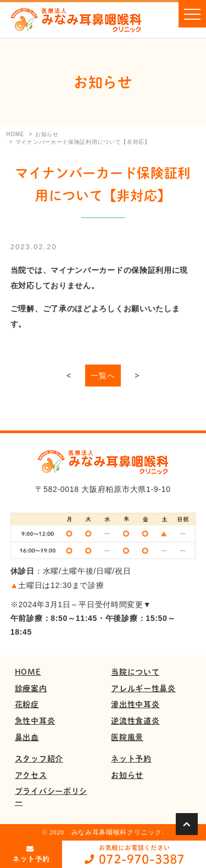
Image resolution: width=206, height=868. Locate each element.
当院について (135, 672)
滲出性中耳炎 (135, 704)
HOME (28, 672)
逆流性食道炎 (135, 721)
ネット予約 (131, 758)
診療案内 (31, 688)
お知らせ (127, 775)
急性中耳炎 (35, 721)
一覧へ (103, 376)
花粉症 (27, 704)
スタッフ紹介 (39, 758)
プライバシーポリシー (51, 796)
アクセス (31, 775)
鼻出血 (27, 737)
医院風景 (127, 737)
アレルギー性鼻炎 (143, 688)
